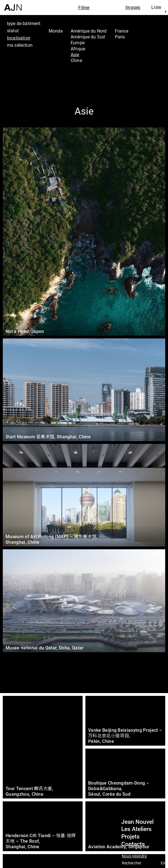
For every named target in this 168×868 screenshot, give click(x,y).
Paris (120, 37)
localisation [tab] (19, 38)
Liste (156, 7)
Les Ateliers (136, 829)
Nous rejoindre (134, 856)
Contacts (133, 844)
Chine (76, 60)
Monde (56, 31)
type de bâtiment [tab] (24, 23)
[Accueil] (13, 5)
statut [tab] (13, 31)
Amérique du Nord (89, 31)
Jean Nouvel (137, 822)
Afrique (78, 49)
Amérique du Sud (88, 37)
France (122, 31)
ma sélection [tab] (20, 45)
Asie (75, 55)
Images (133, 7)
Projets (130, 837)
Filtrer (84, 8)
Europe (78, 43)
